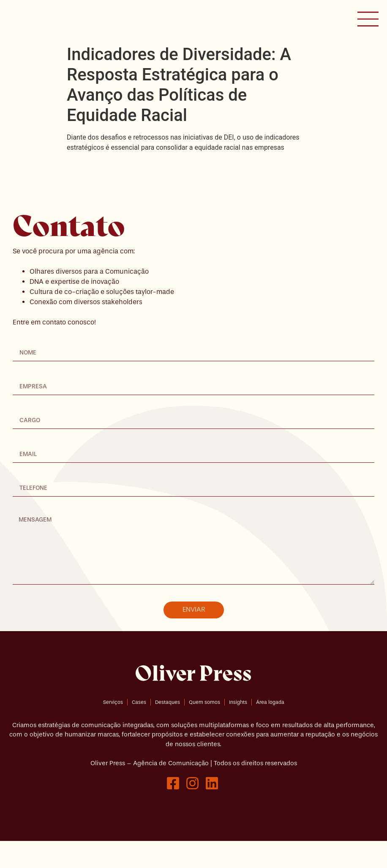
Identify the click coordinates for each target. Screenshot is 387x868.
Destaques (168, 729)
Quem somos (204, 729)
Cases (139, 729)
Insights (238, 729)
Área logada (270, 729)
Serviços (113, 729)
